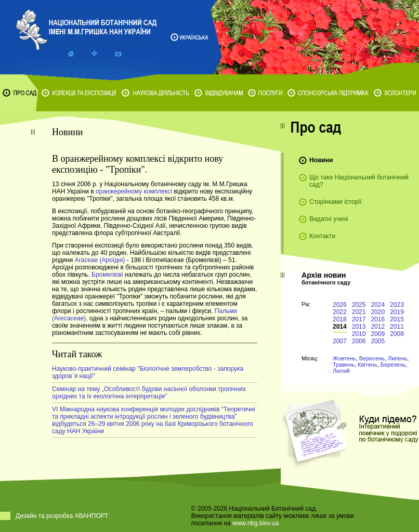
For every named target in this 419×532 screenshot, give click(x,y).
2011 (397, 327)
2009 (378, 334)
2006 (359, 341)
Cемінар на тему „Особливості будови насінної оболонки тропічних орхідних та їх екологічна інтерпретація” (149, 393)
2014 (340, 327)
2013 (359, 327)
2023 (397, 305)
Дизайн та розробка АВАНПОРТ (62, 516)
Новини (321, 160)
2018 (340, 319)
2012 (378, 327)
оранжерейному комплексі (135, 191)
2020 (378, 312)
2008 (397, 334)
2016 (378, 319)
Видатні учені (329, 219)
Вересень (372, 358)
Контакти (322, 236)
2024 (378, 305)
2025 (359, 305)
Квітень (368, 365)
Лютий (341, 371)
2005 (378, 341)
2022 (340, 312)
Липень (397, 358)
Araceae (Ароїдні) (100, 260)
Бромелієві (108, 275)
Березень (393, 365)
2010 (359, 334)
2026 (340, 305)
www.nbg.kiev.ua (256, 523)
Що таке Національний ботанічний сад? (359, 181)
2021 (359, 312)
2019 (397, 312)
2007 (340, 341)
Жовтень (344, 358)
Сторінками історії (336, 202)
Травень (344, 365)
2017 (359, 319)
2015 (397, 319)
